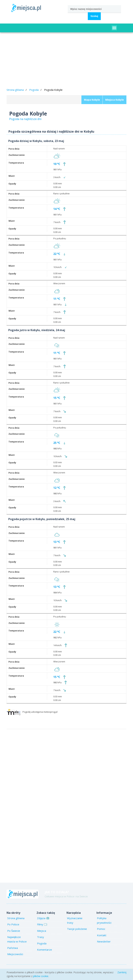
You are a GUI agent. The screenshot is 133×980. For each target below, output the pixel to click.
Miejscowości (15, 954)
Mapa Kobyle (92, 100)
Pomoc (101, 929)
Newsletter (104, 941)
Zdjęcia (43, 918)
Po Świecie (14, 931)
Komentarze (45, 950)
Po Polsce (13, 924)
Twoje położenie (77, 929)
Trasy (41, 937)
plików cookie (41, 976)
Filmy (42, 924)
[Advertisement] (67, 61)
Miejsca (42, 931)
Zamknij (122, 972)
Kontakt (102, 935)
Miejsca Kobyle (115, 100)
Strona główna (15, 90)
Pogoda (34, 90)
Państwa (13, 948)
